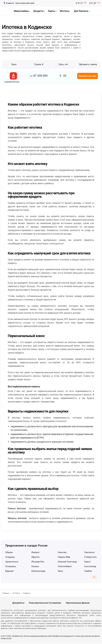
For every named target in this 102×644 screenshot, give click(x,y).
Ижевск (35, 552)
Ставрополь (90, 557)
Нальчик (62, 552)
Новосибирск (65, 566)
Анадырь (10, 557)
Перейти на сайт (87, 76)
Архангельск (12, 562)
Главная (6, 593)
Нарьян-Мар (64, 557)
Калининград (38, 571)
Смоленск (89, 552)
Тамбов (88, 571)
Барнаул (10, 571)
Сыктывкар (90, 566)
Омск (60, 571)
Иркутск (36, 557)
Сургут (87, 562)
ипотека (65, 11)
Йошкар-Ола (38, 562)
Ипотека (16, 593)
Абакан (9, 552)
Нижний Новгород (67, 562)
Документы (18, 603)
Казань (35, 566)
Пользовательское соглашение (45, 603)
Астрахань (11, 566)
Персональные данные (78, 603)
